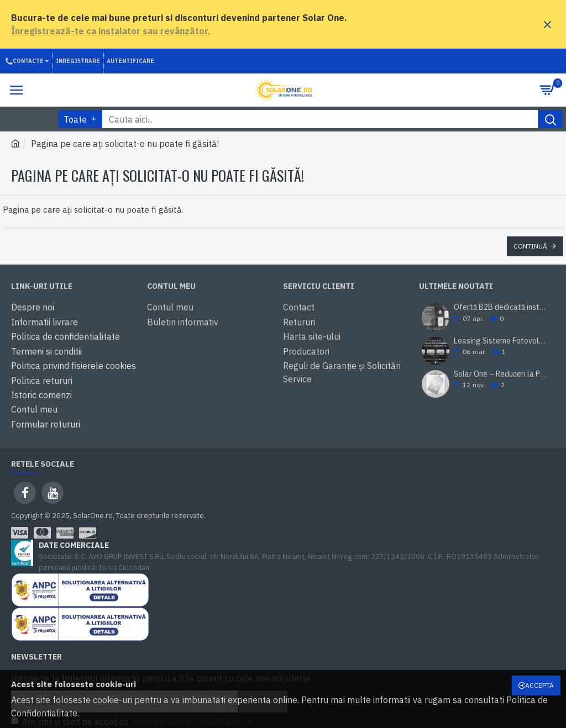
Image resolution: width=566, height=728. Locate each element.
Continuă (530, 246)
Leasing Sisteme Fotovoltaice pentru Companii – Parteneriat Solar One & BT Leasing (501, 341)
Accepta (539, 685)
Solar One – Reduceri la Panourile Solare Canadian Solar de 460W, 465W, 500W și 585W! (501, 374)
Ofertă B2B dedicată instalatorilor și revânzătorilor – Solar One (501, 308)
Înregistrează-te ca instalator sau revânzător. (111, 31)
